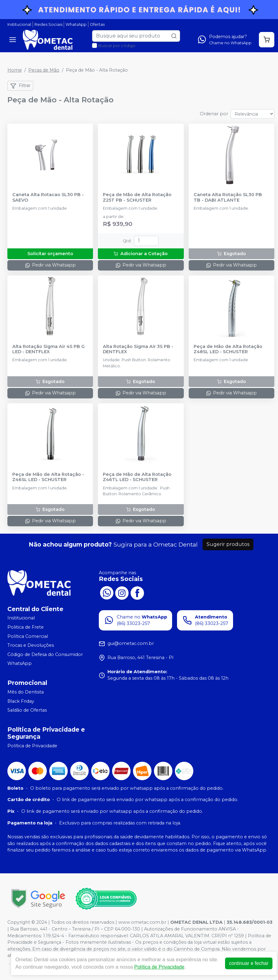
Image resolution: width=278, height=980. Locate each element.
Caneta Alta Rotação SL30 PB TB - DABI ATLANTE (228, 197)
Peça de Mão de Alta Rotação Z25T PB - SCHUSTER (137, 197)
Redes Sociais (48, 24)
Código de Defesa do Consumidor (45, 654)
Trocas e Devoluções (31, 645)
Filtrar (20, 86)
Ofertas (97, 24)
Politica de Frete (26, 627)
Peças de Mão (44, 70)
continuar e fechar (249, 963)
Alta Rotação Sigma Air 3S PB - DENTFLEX (138, 349)
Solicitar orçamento (50, 254)
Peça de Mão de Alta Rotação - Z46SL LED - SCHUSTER (48, 477)
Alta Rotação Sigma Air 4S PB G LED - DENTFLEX (48, 349)
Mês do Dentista (26, 692)
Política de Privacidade (32, 746)
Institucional (19, 24)
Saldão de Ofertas (27, 710)
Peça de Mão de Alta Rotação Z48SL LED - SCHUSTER (228, 349)
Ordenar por (214, 114)
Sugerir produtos (228, 544)
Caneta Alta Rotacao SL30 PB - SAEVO (48, 197)
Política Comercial (28, 636)
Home (15, 70)
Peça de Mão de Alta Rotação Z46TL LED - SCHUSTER (137, 477)
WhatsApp (76, 24)
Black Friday (21, 701)
